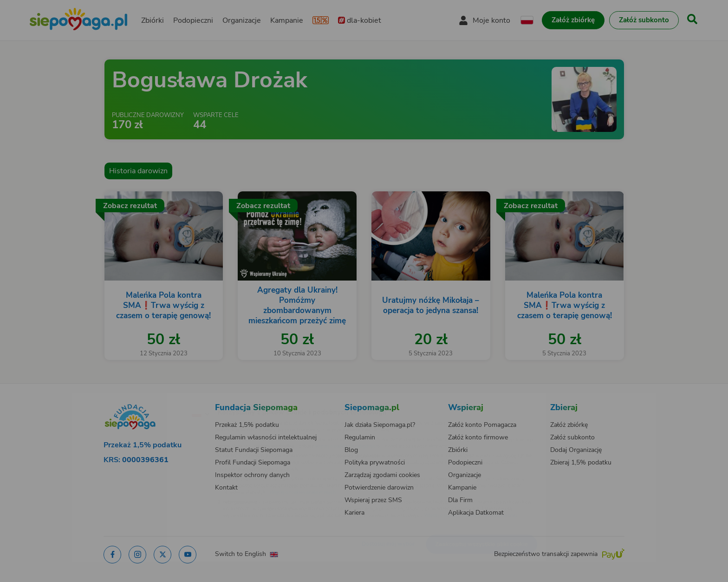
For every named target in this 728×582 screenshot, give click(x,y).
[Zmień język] (160, 399)
